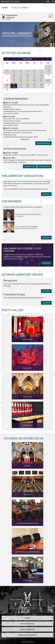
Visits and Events (44, 166)
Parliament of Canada (10, 2)
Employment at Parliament (27, 635)
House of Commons (20, 8)
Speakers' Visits (30, 166)
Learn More (46, 194)
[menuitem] (48, 2)
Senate (5, 8)
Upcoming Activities (43, 143)
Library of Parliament (28, 629)
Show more (25, 139)
